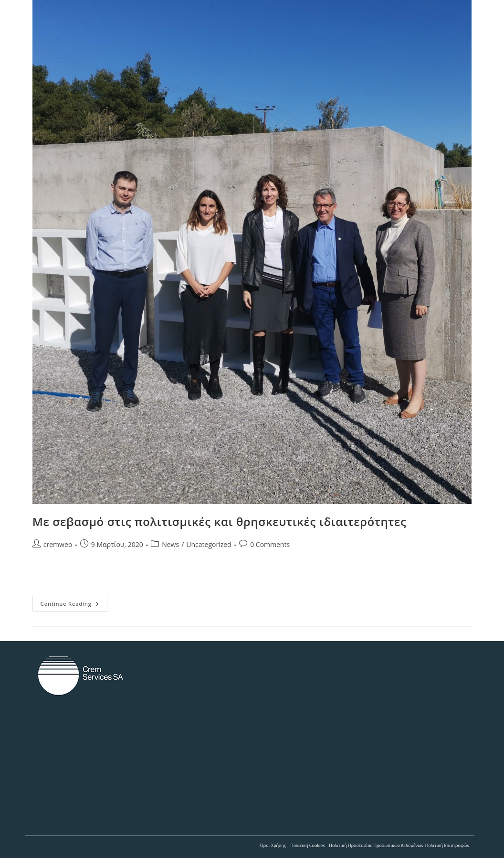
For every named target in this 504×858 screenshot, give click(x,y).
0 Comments (270, 544)
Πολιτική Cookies (308, 845)
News (170, 544)
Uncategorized (209, 544)
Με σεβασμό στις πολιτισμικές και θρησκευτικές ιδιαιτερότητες (220, 521)
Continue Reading (74, 606)
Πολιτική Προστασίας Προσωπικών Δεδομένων (376, 845)
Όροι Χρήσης (273, 845)
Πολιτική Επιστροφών (447, 845)
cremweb (58, 544)
